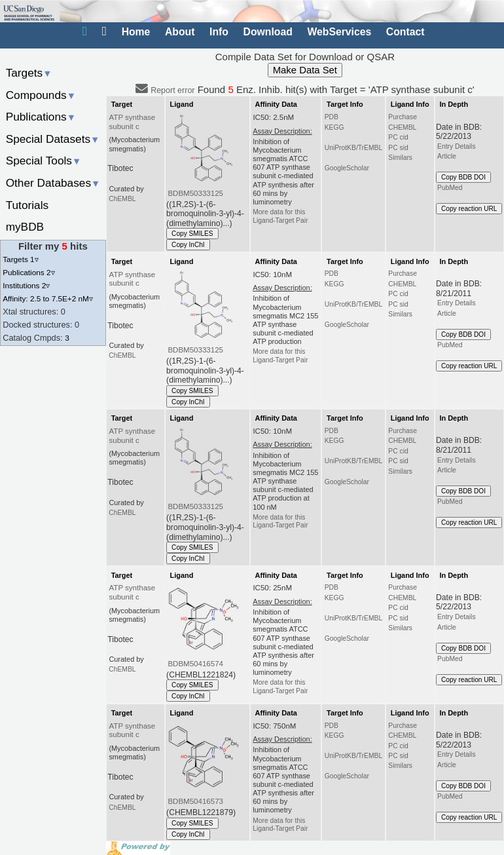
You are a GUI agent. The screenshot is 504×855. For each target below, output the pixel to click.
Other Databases (53, 183)
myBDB (25, 227)
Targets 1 (20, 259)
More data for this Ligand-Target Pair (280, 216)
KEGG (334, 127)
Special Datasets (53, 139)
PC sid (398, 148)
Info (219, 32)
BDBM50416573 (195, 801)
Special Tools (44, 161)
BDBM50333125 (195, 193)
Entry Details (456, 146)
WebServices (339, 32)
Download (268, 32)
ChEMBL (122, 199)
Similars (400, 158)
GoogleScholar (347, 168)
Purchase (403, 117)
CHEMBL (402, 127)
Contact (405, 32)
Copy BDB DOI (463, 177)
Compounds (41, 95)
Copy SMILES (192, 234)
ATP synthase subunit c (133, 122)
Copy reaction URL (469, 209)
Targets (29, 73)
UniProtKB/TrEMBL (353, 148)
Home (136, 32)
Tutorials (27, 205)
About (180, 32)
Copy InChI (188, 245)
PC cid (398, 137)
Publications (41, 117)
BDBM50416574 (195, 664)
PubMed (450, 188)
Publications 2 (28, 272)
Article (447, 156)
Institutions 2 (26, 285)
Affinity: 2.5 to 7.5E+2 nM (48, 298)
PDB (332, 117)
